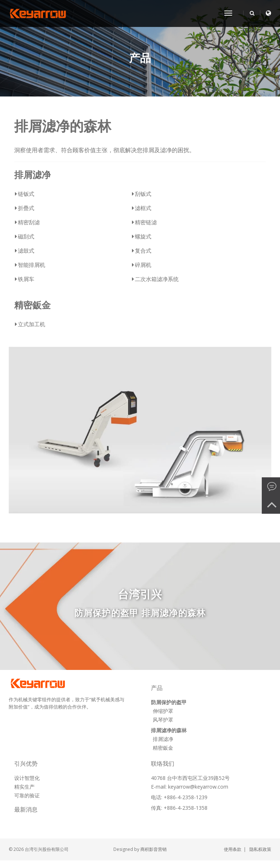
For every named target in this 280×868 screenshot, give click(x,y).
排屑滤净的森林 (63, 126)
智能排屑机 (32, 265)
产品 (140, 58)
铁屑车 (26, 279)
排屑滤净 (32, 175)
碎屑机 (143, 265)
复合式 (143, 250)
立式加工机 (32, 324)
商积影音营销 (153, 849)
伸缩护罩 (163, 711)
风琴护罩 (163, 720)
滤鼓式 (26, 250)
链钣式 (26, 194)
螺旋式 (143, 236)
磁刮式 (26, 236)
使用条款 (233, 849)
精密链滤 (146, 222)
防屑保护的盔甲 (169, 702)
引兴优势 (26, 764)
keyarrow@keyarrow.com (198, 787)
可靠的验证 (27, 795)
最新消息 (26, 810)
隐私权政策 (260, 849)
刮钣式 (143, 194)
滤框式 (143, 208)
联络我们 (163, 764)
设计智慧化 (27, 778)
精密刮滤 (29, 222)
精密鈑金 (32, 305)
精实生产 (24, 787)
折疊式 (26, 208)
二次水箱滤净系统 (157, 279)
